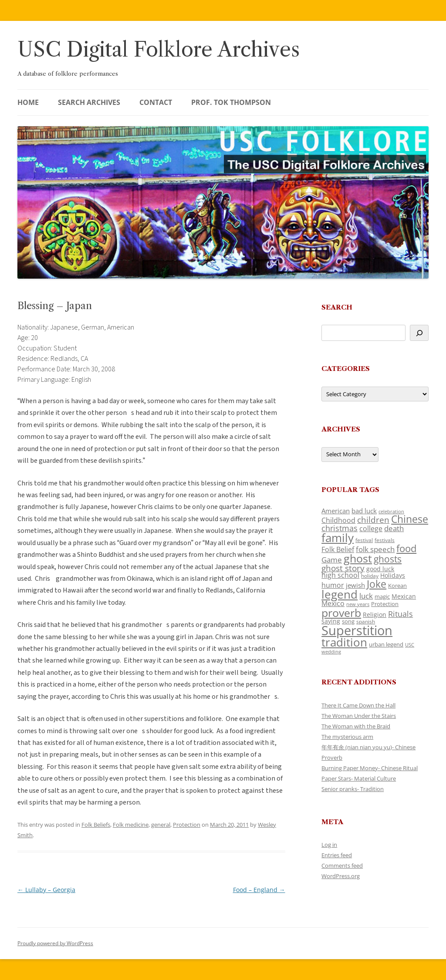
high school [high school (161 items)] (340, 575)
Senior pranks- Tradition (353, 789)
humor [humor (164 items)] (333, 585)
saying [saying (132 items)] (331, 621)
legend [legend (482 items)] (340, 594)
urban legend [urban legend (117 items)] (386, 644)
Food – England (259, 890)
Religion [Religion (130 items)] (375, 615)
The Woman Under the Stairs (359, 716)
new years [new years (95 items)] (358, 604)
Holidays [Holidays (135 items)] (393, 575)
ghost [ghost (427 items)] (358, 558)
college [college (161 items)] (371, 529)
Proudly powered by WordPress (55, 943)
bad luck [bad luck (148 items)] (364, 511)
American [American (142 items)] (336, 511)
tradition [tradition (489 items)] (344, 642)
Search (337, 307)
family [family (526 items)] (338, 538)
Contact (156, 102)
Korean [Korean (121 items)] (397, 586)
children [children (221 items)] (373, 520)
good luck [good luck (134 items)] (380, 569)
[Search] (419, 333)
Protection (187, 825)
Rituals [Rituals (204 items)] (400, 614)
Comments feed (342, 865)
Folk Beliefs (96, 825)
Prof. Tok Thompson (231, 102)
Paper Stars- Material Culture (359, 778)
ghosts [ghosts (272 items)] (388, 559)
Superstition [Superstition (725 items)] (357, 630)
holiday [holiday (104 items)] (370, 576)
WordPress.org (341, 876)
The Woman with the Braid (356, 726)
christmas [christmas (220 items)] (340, 528)
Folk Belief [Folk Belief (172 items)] (338, 549)
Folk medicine (131, 825)
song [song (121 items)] (348, 621)
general (161, 825)
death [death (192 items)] (394, 528)
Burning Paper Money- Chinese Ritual (370, 768)
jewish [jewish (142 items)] (355, 585)
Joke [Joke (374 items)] (377, 584)
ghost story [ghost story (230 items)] (343, 568)
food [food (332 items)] (406, 548)
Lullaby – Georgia (46, 890)
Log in (329, 845)
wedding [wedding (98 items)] (331, 652)
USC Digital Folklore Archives (159, 49)
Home (28, 102)
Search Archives (89, 102)
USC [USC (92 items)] (410, 645)
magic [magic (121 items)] (382, 596)
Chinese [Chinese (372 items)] (410, 519)
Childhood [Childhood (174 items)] (338, 520)
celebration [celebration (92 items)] (391, 512)
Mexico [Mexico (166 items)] (333, 603)
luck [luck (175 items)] (366, 596)
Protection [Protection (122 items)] (385, 604)
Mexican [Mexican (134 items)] (404, 596)
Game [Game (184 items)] (332, 560)
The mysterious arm (347, 737)
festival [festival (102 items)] (364, 540)
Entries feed (337, 855)
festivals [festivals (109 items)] (385, 540)
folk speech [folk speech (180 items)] (375, 549)
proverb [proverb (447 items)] (341, 613)
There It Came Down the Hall (358, 705)
